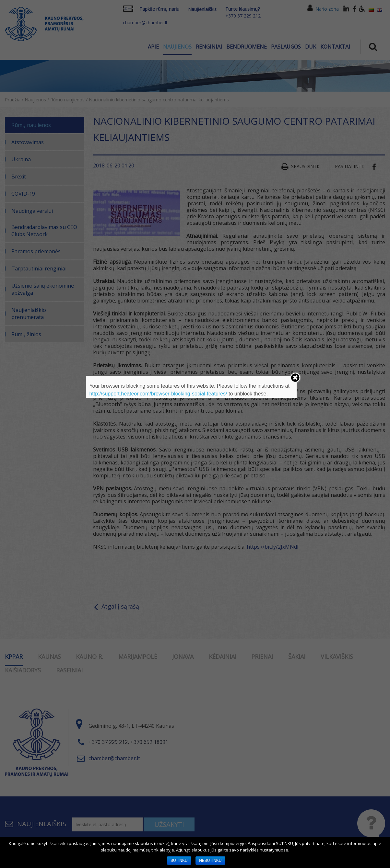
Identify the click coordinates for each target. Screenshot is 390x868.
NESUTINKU (210, 861)
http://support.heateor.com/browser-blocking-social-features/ (158, 394)
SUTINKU (179, 861)
